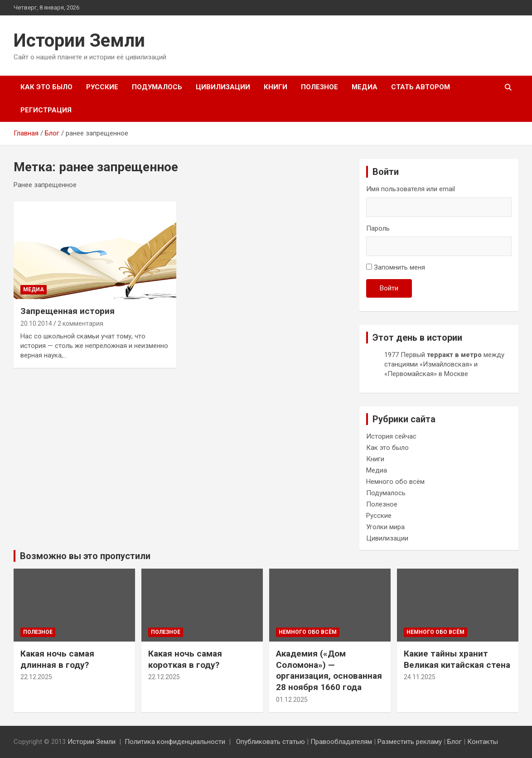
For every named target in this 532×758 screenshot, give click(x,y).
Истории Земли (79, 41)
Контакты (483, 742)
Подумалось (157, 87)
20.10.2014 (36, 323)
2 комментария (80, 323)
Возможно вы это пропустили (85, 556)
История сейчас (391, 436)
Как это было (46, 87)
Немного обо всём (395, 482)
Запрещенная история (68, 311)
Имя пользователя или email (411, 189)
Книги (276, 87)
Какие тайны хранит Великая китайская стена (457, 659)
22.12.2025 (36, 677)
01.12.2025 (292, 700)
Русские (102, 87)
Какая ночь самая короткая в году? (185, 659)
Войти (389, 288)
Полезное (319, 87)
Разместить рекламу (410, 742)
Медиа (365, 87)
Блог (455, 742)
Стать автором (421, 87)
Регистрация (46, 110)
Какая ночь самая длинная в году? (57, 659)
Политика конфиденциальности (175, 742)
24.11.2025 (420, 677)
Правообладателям (341, 742)
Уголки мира (385, 527)
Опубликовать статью (271, 742)
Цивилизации (223, 87)
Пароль (378, 228)
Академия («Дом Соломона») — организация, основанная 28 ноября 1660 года (329, 670)
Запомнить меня (399, 267)
